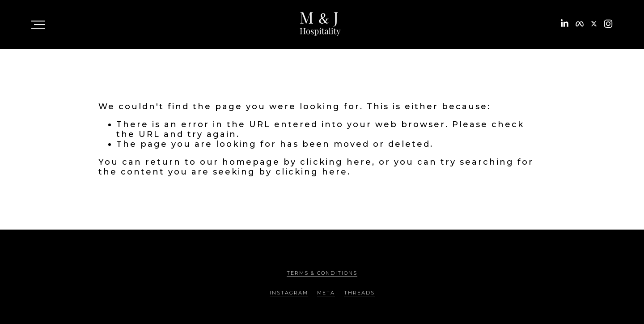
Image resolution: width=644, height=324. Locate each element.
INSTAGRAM (289, 293)
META (326, 293)
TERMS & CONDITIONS (322, 273)
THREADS (359, 293)
